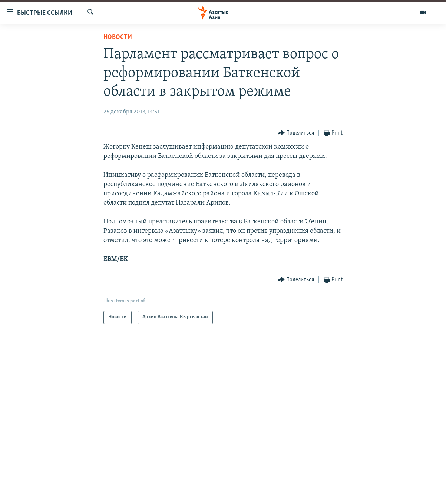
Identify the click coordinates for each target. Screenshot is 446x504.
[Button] (296, 133)
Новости (118, 37)
